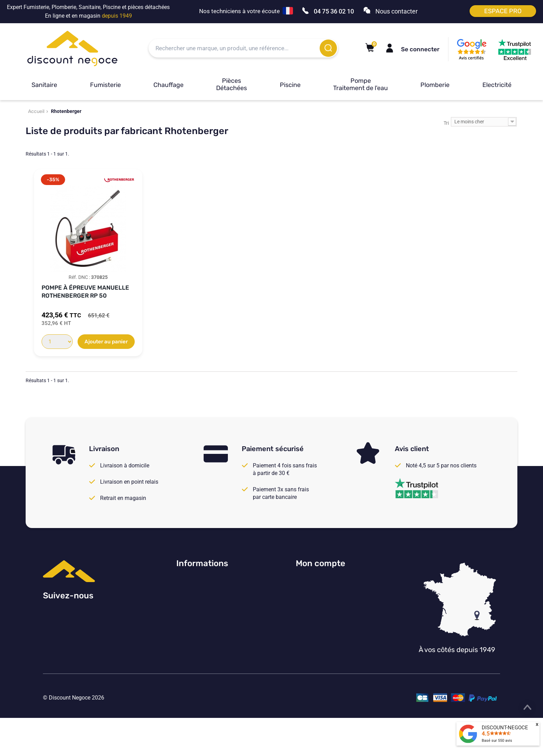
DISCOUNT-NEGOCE (505, 728)
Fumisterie (105, 85)
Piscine (290, 85)
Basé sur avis (497, 741)
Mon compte (321, 563)
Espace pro (503, 11)
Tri (446, 123)
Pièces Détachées (232, 84)
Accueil (36, 111)
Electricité (497, 85)
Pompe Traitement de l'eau (360, 84)
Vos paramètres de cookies (209, 639)
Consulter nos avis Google (208, 582)
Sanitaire (44, 85)
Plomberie (435, 85)
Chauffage (168, 85)
